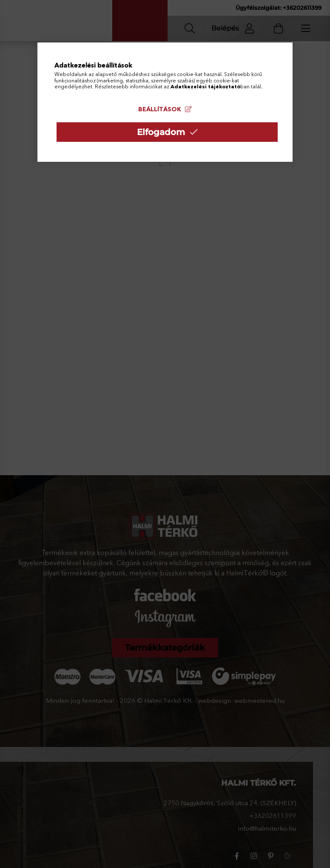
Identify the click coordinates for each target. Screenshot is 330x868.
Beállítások (160, 109)
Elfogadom (161, 132)
